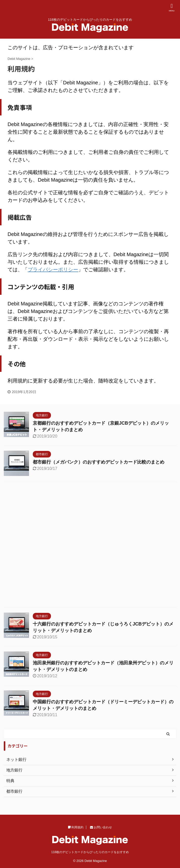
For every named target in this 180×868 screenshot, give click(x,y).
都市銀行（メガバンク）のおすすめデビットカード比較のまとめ (99, 462)
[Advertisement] (90, 546)
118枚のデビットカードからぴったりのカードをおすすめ (90, 852)
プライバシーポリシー (53, 270)
